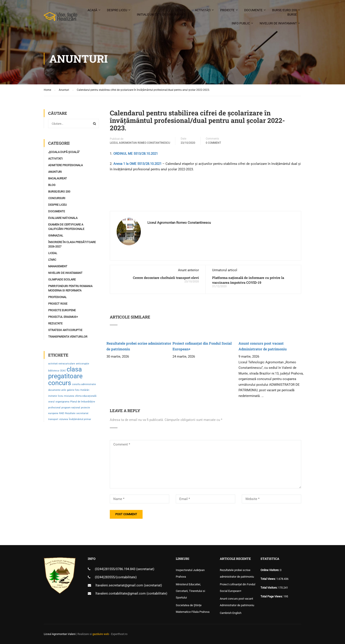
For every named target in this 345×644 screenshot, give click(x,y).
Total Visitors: (269, 588)
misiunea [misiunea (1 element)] (69, 396)
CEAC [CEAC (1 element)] (63, 371)
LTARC (161, 13)
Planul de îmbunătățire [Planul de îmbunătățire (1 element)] (83, 402)
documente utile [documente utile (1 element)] (57, 390)
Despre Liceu (57, 205)
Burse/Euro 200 (284, 13)
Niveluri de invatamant (278, 23)
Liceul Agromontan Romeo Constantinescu (140, 143)
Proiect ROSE (58, 304)
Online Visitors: (270, 570)
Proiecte (227, 10)
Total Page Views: (272, 596)
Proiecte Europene (62, 310)
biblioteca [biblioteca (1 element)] (54, 371)
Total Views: (268, 579)
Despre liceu (117, 10)
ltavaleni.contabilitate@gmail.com (121, 593)
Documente (253, 10)
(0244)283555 (105, 577)
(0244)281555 (105, 569)
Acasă (92, 10)
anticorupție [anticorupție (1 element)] (83, 364)
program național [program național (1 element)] (71, 408)
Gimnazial (56, 236)
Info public (241, 23)
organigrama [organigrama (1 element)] (62, 402)
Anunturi (55, 172)
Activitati (55, 159)
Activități (203, 10)
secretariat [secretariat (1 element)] (82, 413)
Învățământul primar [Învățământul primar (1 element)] (80, 419)
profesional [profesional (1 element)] (54, 408)
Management (58, 266)
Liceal (53, 253)
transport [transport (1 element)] (53, 419)
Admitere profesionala (65, 165)
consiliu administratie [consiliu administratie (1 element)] (84, 384)
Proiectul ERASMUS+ (63, 317)
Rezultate (55, 323)
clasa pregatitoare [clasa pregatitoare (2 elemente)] (65, 373)
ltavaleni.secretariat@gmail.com (119, 585)
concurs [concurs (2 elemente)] (60, 383)
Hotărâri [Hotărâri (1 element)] (85, 390)
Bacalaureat (58, 178)
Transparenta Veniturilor (68, 337)
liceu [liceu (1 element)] (61, 396)
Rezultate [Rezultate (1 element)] (70, 413)
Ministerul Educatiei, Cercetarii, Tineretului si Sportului (190, 591)
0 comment (213, 143)
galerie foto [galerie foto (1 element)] (73, 390)
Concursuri (57, 198)
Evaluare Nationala (63, 218)
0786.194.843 (126, 569)
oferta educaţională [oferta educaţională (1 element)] (86, 396)
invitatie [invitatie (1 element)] (53, 396)
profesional (57, 297)
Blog (52, 185)
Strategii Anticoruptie (65, 330)
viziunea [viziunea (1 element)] (64, 419)
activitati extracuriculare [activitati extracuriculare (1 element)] (62, 364)
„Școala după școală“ (64, 152)
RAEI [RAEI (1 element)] (62, 413)
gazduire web (101, 634)
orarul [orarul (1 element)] (51, 402)
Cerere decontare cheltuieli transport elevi (166, 278)
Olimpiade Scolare (62, 279)
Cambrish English (231, 613)
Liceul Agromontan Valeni (60, 634)
